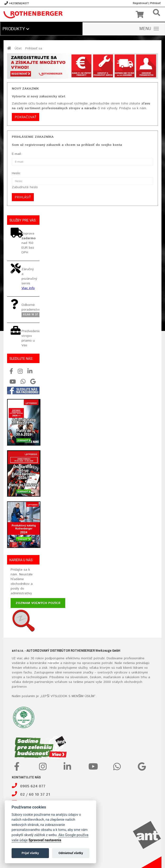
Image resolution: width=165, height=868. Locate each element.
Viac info (28, 288)
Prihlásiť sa (34, 48)
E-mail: (17, 154)
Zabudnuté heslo (25, 187)
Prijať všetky (30, 853)
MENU (149, 29)
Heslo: (16, 173)
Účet (18, 48)
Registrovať (140, 3)
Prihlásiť (155, 3)
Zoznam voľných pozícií (38, 603)
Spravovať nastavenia (45, 840)
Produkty (16, 29)
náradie (53, 663)
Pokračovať (26, 117)
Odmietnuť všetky (71, 853)
